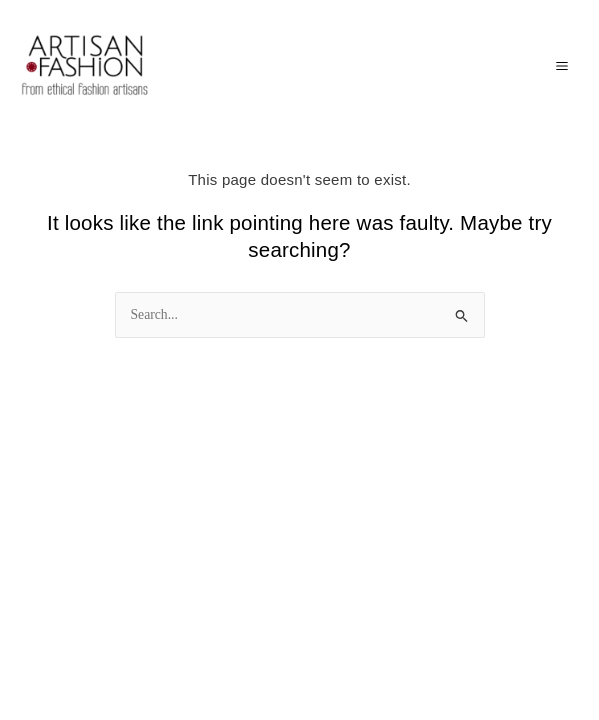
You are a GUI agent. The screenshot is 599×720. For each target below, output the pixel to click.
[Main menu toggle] (561, 65)
